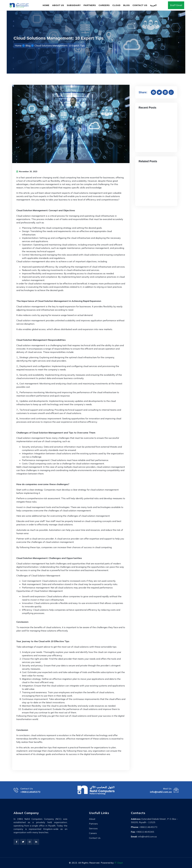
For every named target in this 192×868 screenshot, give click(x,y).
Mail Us (167, 789)
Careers (104, 5)
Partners (90, 5)
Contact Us (140, 5)
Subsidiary (74, 5)
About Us (58, 5)
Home (46, 5)
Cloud (116, 5)
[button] (153, 92)
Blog (127, 5)
